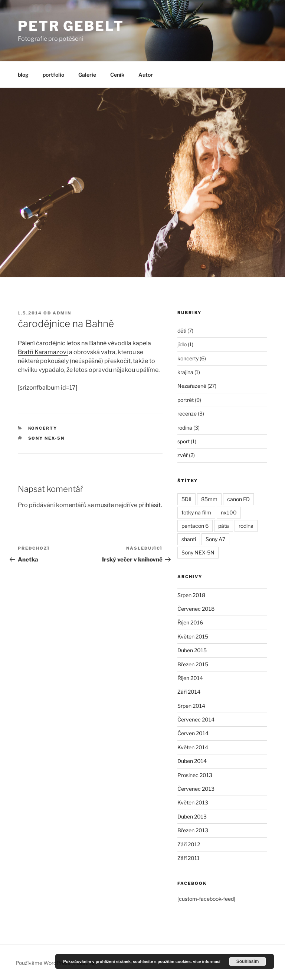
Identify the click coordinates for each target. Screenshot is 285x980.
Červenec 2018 (196, 609)
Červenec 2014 (196, 719)
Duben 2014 (192, 761)
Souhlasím (248, 961)
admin (62, 313)
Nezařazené (192, 386)
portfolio (53, 75)
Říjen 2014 (190, 678)
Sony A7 (215, 539)
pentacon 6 (195, 526)
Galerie (87, 75)
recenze (187, 414)
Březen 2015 (193, 664)
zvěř (183, 455)
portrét (186, 400)
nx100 (229, 512)
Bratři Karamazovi (43, 352)
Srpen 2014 (191, 706)
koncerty (43, 428)
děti (182, 331)
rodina (185, 428)
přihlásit (150, 505)
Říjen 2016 (190, 622)
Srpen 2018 (191, 595)
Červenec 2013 (196, 789)
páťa (224, 526)
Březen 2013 (193, 830)
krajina (185, 372)
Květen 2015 (193, 636)
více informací (207, 961)
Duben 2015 (192, 650)
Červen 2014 (193, 733)
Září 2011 (189, 858)
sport (184, 441)
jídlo (182, 344)
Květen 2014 (193, 747)
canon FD (238, 499)
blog (23, 75)
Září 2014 (189, 692)
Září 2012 (189, 844)
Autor (146, 75)
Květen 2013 (193, 802)
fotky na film (196, 512)
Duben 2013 (192, 816)
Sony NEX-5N (47, 438)
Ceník (117, 75)
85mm (209, 499)
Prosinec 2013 (195, 775)
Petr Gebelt (71, 26)
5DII (186, 499)
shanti (189, 539)
